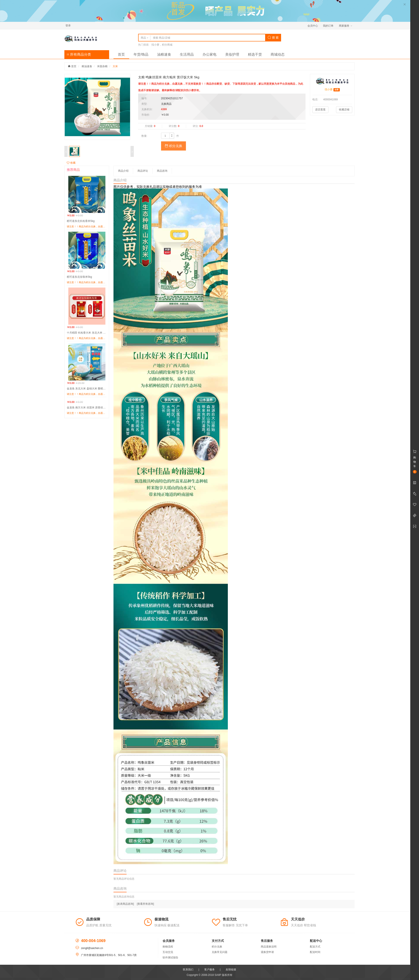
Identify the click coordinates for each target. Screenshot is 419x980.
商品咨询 (162, 171)
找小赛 (329, 89)
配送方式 (315, 947)
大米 (115, 66)
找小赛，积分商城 (162, 45)
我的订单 (328, 26)
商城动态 (278, 54)
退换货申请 (267, 952)
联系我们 (188, 970)
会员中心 (313, 26)
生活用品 (187, 54)
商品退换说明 (269, 947)
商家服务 (346, 26)
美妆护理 (232, 54)
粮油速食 (87, 66)
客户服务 (209, 970)
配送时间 (315, 952)
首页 (121, 54)
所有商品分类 (79, 54)
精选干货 (255, 54)
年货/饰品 (141, 54)
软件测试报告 (170, 958)
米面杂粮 (102, 66)
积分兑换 (173, 146)
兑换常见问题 (220, 952)
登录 (68, 26)
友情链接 (231, 970)
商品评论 (143, 171)
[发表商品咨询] (125, 904)
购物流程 (168, 947)
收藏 (71, 163)
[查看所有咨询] (145, 904)
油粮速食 (164, 54)
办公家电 (209, 54)
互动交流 (168, 952)
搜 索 (273, 38)
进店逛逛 (320, 110)
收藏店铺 (344, 110)
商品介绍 (123, 171)
